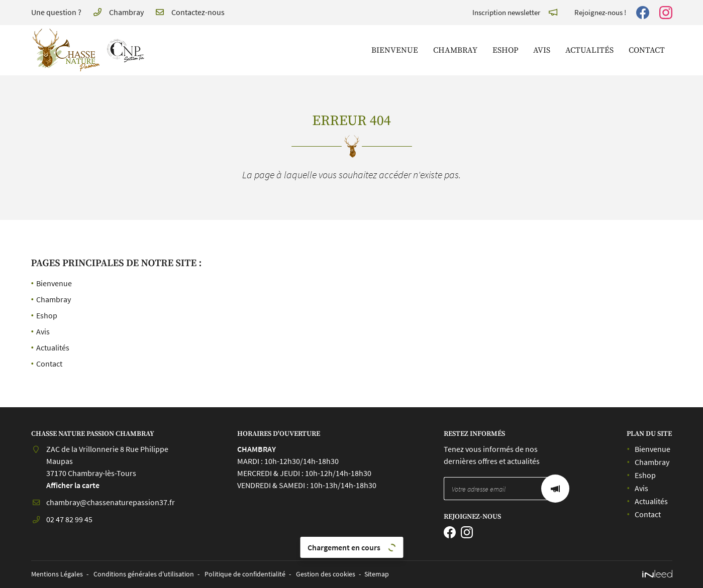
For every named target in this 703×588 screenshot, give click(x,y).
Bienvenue (395, 50)
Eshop (505, 50)
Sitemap (377, 574)
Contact (647, 50)
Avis (542, 50)
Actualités (589, 50)
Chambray (455, 50)
